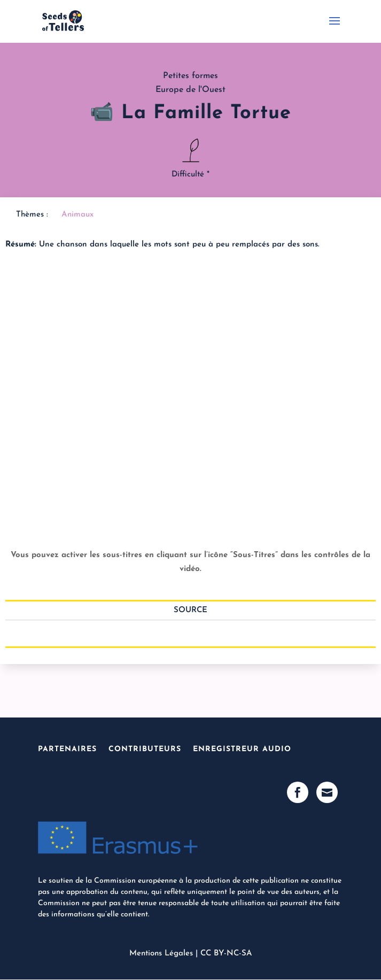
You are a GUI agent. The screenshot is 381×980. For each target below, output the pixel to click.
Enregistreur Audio (242, 749)
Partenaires (67, 749)
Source (190, 610)
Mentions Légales (161, 954)
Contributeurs (145, 749)
